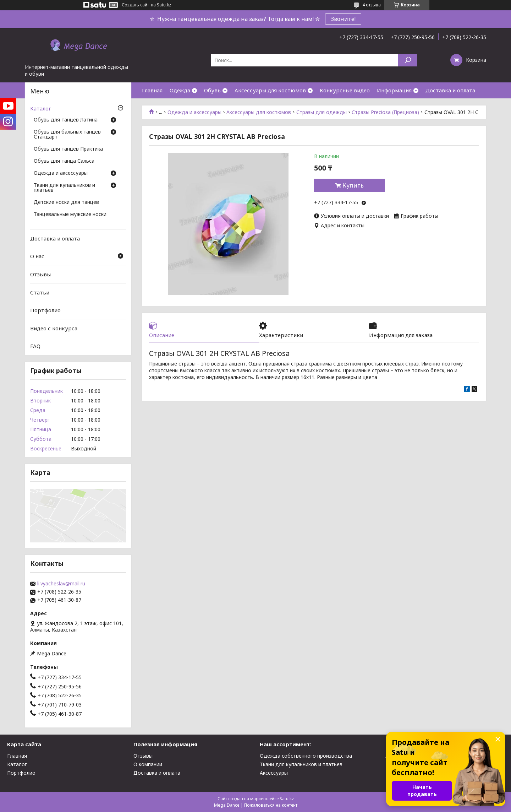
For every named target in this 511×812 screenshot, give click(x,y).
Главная (152, 90)
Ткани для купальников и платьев (64, 188)
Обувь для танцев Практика (68, 149)
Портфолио (45, 310)
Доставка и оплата (450, 90)
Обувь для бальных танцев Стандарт (67, 135)
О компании (148, 764)
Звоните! (343, 19)
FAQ (35, 346)
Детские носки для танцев (66, 202)
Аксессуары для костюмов (270, 90)
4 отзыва (372, 5)
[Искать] (408, 60)
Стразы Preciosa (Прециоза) (385, 112)
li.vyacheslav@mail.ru (61, 584)
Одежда (180, 90)
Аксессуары (274, 773)
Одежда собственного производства (306, 756)
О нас (37, 256)
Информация (394, 90)
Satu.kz (287, 799)
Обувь (212, 90)
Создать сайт (135, 5)
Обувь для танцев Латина (66, 120)
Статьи (40, 292)
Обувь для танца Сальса (64, 161)
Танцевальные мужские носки (70, 215)
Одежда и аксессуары (194, 112)
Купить (353, 185)
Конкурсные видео (345, 90)
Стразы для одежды (322, 112)
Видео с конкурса (54, 328)
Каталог (41, 108)
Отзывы (40, 274)
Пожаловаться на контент (271, 805)
